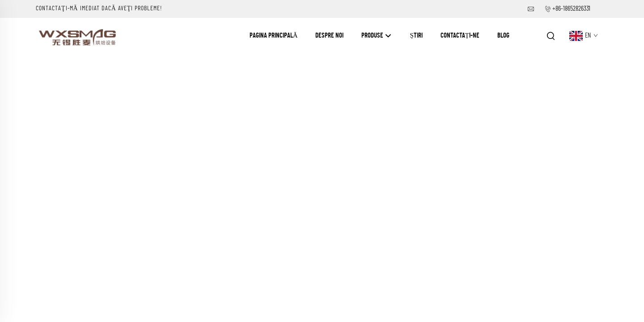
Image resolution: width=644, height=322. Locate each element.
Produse (377, 36)
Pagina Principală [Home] (274, 36)
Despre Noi (329, 36)
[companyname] (79, 35)
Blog (503, 36)
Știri (416, 36)
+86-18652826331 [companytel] (571, 9)
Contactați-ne (460, 36)
